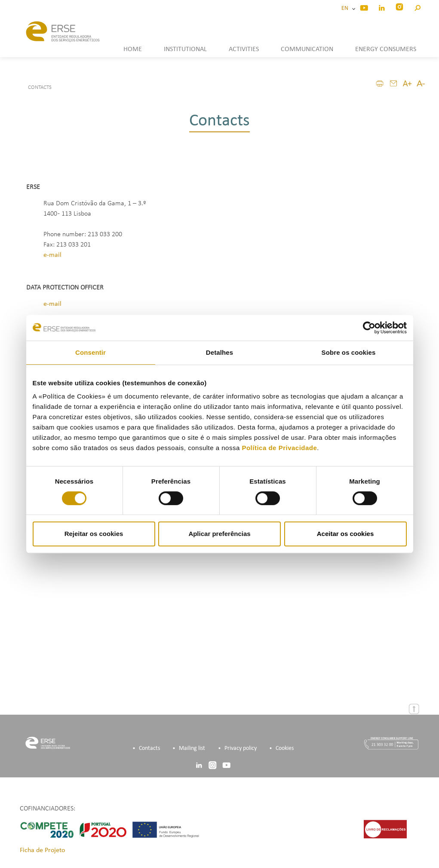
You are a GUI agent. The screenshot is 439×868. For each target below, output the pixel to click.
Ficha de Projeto (42, 850)
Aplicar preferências (219, 534)
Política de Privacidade (279, 448)
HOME (133, 49)
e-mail (52, 255)
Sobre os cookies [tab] (349, 352)
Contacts (149, 748)
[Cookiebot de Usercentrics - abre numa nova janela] (369, 328)
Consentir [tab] (91, 352)
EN (346, 8)
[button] (417, 7)
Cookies (285, 748)
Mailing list (192, 748)
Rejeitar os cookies (94, 534)
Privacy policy (241, 748)
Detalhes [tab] (219, 352)
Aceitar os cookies (345, 534)
